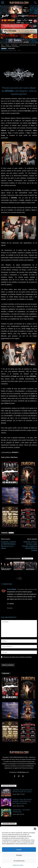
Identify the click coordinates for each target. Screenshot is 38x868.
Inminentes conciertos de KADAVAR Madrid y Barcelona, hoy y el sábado (9, 545)
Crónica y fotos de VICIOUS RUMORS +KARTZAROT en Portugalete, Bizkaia (22, 801)
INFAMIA (11, 533)
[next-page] (20, 578)
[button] (35, 829)
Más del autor (27, 559)
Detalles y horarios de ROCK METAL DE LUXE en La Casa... (23, 791)
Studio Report (14, 45)
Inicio (2, 45)
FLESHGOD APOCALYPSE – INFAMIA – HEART (30, 572)
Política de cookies (18, 865)
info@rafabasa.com (23, 772)
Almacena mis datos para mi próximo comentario (17, 657)
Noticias (7, 45)
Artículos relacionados (13, 559)
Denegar (19, 855)
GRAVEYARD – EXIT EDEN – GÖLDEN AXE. (22, 811)
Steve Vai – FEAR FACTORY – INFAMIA (6, 572)
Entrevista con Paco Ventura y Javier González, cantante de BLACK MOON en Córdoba (30, 546)
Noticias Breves (6, 569)
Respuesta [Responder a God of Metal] (10, 608)
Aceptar (19, 850)
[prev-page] (18, 578)
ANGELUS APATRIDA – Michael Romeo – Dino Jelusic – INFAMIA (19, 573)
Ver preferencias (19, 861)
